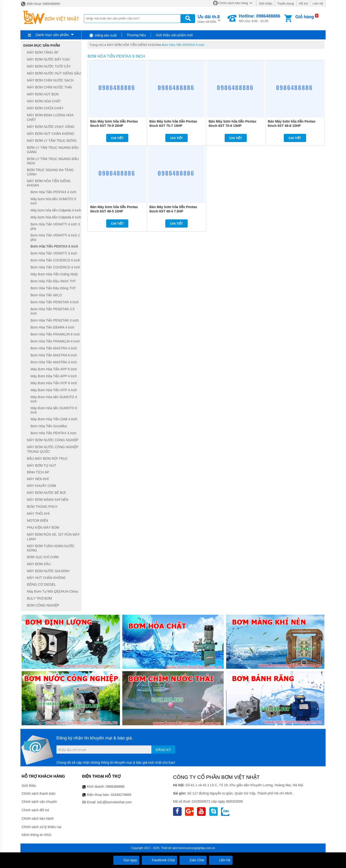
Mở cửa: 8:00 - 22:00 (259, 18)
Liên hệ (318, 3)
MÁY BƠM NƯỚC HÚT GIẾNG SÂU (54, 73)
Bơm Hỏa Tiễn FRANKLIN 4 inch (55, 341)
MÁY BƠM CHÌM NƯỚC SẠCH (50, 80)
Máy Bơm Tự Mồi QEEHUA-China (52, 591)
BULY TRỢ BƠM (39, 598)
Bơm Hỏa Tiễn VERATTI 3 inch (54, 253)
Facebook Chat (159, 860)
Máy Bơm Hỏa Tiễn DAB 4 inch (54, 419)
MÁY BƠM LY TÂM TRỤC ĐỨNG (52, 141)
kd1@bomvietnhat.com (114, 802)
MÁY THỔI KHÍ (38, 514)
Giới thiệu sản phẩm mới (174, 35)
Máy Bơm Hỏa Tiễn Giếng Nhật (54, 274)
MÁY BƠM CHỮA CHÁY (45, 108)
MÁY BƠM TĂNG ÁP (43, 52)
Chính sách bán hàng (233, 3)
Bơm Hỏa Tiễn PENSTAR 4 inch (55, 302)
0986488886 (115, 787)
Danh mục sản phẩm (52, 35)
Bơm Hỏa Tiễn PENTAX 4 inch (53, 192)
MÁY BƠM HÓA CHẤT (44, 101)
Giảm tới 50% (209, 19)
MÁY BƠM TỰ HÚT (42, 465)
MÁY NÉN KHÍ (38, 479)
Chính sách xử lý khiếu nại (41, 827)
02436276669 (121, 795)
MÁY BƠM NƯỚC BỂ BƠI (46, 493)
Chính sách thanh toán (39, 794)
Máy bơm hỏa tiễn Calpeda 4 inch (56, 210)
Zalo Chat (193, 860)
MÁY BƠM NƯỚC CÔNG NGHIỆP (53, 440)
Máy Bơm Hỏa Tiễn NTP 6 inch (54, 383)
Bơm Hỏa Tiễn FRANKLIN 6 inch (55, 334)
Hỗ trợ (303, 3)
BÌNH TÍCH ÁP (38, 472)
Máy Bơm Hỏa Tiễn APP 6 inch (54, 369)
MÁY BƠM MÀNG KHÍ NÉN (48, 500)
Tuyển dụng (286, 3)
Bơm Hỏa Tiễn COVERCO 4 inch (55, 267)
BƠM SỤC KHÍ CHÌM (43, 557)
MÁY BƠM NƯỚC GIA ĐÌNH (48, 571)
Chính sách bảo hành (38, 818)
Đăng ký (163, 750)
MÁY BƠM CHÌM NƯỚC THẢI (49, 87)
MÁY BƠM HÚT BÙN (43, 94)
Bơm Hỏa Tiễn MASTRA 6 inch (54, 355)
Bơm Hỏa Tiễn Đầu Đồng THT (53, 288)
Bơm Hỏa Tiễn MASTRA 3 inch (54, 362)
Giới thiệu (265, 3)
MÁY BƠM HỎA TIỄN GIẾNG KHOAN (133, 45)
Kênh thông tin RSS (36, 835)
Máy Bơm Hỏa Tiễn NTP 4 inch (54, 390)
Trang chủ (96, 45)
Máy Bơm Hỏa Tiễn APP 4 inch (54, 376)
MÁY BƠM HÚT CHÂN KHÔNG (51, 134)
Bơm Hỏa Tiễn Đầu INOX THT (53, 281)
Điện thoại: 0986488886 (40, 4)
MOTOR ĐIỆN (37, 521)
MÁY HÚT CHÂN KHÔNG (46, 578)
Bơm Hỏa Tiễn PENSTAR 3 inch (55, 320)
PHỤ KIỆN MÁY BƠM (43, 527)
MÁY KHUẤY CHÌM (41, 486)
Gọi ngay (126, 860)
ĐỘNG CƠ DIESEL (41, 584)
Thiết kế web (169, 848)
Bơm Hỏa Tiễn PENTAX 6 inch (183, 45)
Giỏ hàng (305, 17)
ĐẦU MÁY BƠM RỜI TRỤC (47, 459)
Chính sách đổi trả (35, 810)
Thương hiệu (136, 35)
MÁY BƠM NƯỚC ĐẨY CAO (48, 59)
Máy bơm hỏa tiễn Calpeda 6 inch (56, 217)
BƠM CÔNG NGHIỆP (43, 605)
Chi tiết (117, 138)
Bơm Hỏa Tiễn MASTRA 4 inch (54, 348)
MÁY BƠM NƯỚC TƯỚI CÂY (49, 66)
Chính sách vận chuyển (39, 802)
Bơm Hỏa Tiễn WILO (46, 295)
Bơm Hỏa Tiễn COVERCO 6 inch (55, 260)
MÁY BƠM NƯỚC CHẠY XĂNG (51, 127)
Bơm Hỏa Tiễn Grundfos (49, 426)
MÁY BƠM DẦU (39, 564)
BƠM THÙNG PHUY (42, 507)
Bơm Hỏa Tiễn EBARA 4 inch (52, 327)
